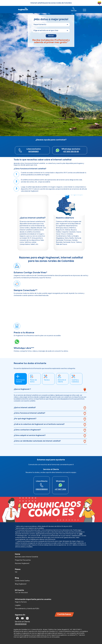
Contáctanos (64, 614)
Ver (16, 572)
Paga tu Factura (21, 602)
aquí (81, 534)
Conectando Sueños (22, 581)
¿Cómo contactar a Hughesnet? (27, 430)
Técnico (47, 380)
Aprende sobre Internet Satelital (26, 557)
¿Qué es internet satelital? (25, 408)
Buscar (51, 36)
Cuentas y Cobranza (75, 381)
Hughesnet (23, 10)
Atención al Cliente (62, 381)
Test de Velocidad (21, 593)
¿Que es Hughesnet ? (22, 389)
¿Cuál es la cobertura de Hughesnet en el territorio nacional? (39, 424)
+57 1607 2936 (60, 489)
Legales (18, 605)
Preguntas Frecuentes (23, 560)
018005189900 (42, 489)
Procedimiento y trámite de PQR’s (27, 609)
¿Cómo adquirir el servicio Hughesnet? (30, 435)
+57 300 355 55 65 (71, 152)
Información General (21, 381)
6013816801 (34, 152)
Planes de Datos (33, 381)
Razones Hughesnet (22, 563)
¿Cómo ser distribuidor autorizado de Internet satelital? (37, 441)
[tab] (50, 390)
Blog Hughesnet (21, 584)
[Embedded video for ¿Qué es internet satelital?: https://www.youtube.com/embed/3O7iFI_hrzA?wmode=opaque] (33, 205)
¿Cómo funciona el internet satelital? (29, 413)
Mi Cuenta (19, 590)
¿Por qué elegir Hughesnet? (25, 419)
